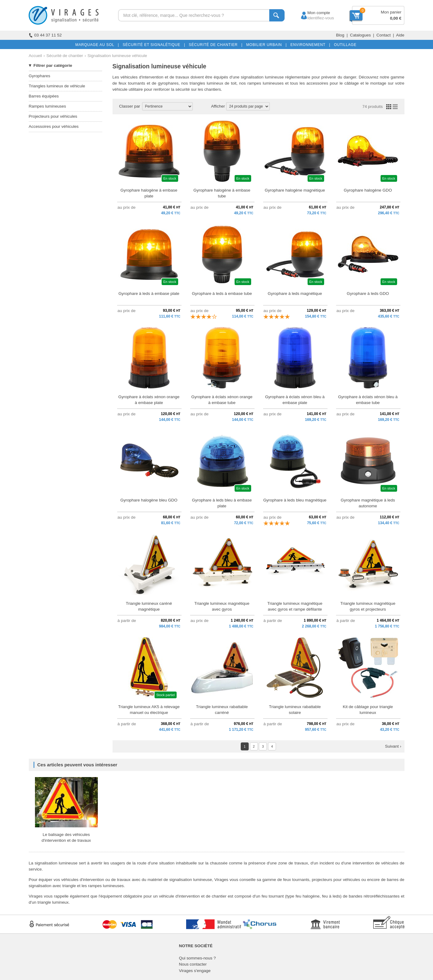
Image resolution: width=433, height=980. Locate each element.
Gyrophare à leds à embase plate (149, 294)
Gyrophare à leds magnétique (295, 294)
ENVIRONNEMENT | (309, 45)
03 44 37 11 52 (45, 35)
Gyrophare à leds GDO (368, 294)
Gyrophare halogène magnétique (295, 190)
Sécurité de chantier (65, 56)
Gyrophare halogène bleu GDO (149, 500)
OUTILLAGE (344, 45)
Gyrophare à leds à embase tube (222, 294)
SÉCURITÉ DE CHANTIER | (215, 45)
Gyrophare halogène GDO (368, 190)
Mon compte (313, 13)
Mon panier (391, 12)
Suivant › (393, 746)
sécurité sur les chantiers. (199, 89)
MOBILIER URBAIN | (265, 45)
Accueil (35, 56)
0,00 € (396, 18)
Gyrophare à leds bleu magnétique (295, 500)
